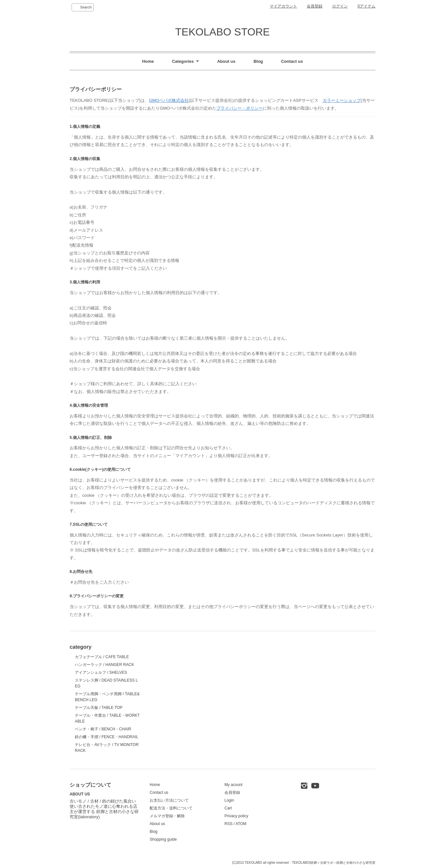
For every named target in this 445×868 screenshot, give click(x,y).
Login (229, 800)
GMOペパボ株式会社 (169, 100)
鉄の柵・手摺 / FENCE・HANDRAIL (107, 737)
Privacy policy (236, 816)
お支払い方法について (169, 800)
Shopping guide (163, 839)
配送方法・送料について (171, 808)
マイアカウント (283, 6)
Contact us (292, 61)
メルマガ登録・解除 (167, 816)
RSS (229, 824)
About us (226, 61)
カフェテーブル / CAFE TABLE (102, 657)
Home (148, 61)
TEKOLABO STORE (223, 32)
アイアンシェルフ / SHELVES (101, 672)
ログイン (340, 6)
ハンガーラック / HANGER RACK (104, 665)
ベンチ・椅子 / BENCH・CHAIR (103, 729)
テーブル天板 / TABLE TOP (99, 708)
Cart (228, 808)
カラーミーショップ (342, 100)
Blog (258, 61)
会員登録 (315, 6)
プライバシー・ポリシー (240, 108)
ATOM (241, 824)
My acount (233, 785)
